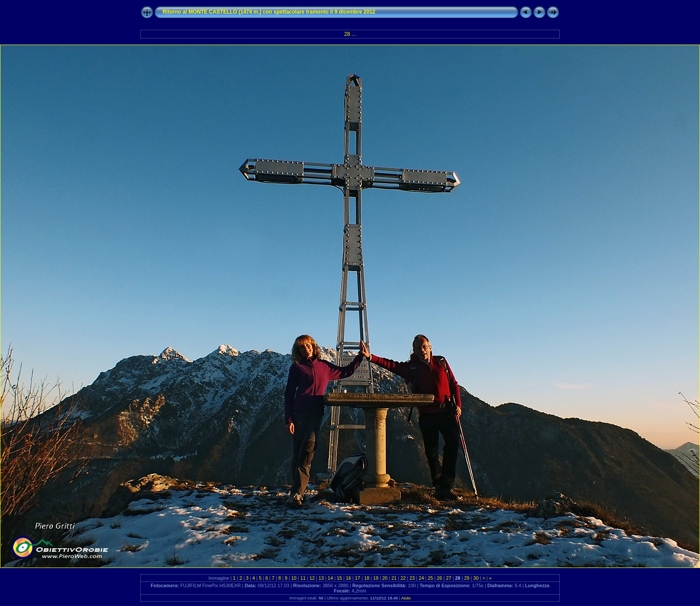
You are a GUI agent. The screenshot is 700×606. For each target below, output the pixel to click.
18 (367, 578)
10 (294, 578)
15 (340, 578)
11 (303, 578)
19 (376, 578)
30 (476, 578)
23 (412, 578)
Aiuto (406, 598)
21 (394, 578)
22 (403, 578)
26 (440, 578)
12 (312, 578)
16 (349, 578)
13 (321, 578)
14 (330, 578)
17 (357, 578)
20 (385, 578)
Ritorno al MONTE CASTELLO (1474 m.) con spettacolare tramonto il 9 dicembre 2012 (269, 12)
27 (449, 578)
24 (421, 578)
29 (467, 578)
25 (430, 578)
